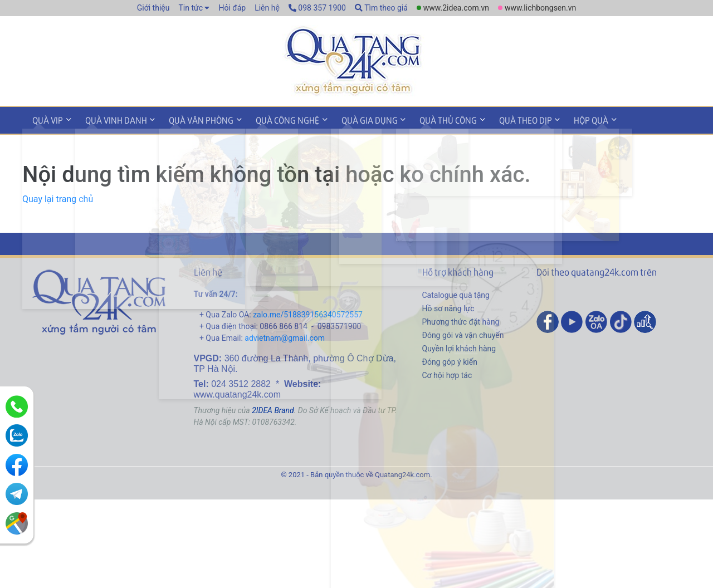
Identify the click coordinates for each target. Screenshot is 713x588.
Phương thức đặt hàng (461, 320)
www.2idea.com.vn (456, 8)
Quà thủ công (428, 119)
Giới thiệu (153, 8)
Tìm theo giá (381, 8)
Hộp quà (564, 119)
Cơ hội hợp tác (447, 373)
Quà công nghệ (275, 119)
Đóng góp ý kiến (450, 360)
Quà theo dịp (502, 119)
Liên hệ (267, 8)
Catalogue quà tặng (456, 293)
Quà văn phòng (192, 119)
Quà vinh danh (111, 119)
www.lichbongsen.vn (540, 8)
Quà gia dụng (353, 119)
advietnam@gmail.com (285, 336)
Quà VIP (46, 119)
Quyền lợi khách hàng (459, 346)
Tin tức (191, 8)
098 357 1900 (317, 8)
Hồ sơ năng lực (448, 306)
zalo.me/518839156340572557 (308, 312)
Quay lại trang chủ (58, 197)
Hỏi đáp (232, 8)
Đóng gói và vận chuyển (463, 333)
